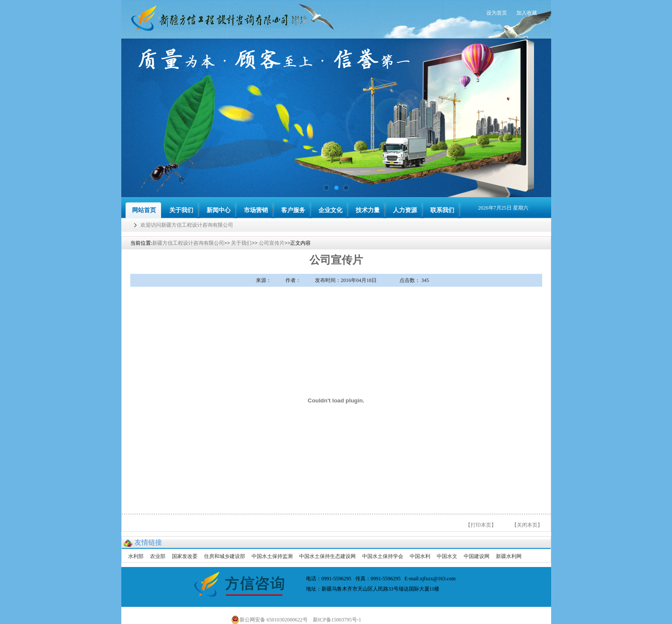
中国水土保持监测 (272, 556)
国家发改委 (185, 556)
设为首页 (497, 13)
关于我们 (181, 210)
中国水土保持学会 (383, 556)
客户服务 (293, 210)
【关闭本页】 (527, 525)
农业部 (158, 556)
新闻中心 (219, 210)
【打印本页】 (481, 525)
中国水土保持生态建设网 (327, 556)
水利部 (136, 556)
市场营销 (256, 210)
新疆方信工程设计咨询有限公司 (188, 243)
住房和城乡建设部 (225, 556)
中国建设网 (477, 556)
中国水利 (420, 556)
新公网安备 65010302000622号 (269, 620)
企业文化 (330, 210)
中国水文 (447, 556)
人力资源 (405, 210)
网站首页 (144, 210)
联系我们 (442, 210)
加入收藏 (527, 13)
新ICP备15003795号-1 (339, 620)
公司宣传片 (272, 243)
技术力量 (368, 210)
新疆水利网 (509, 556)
